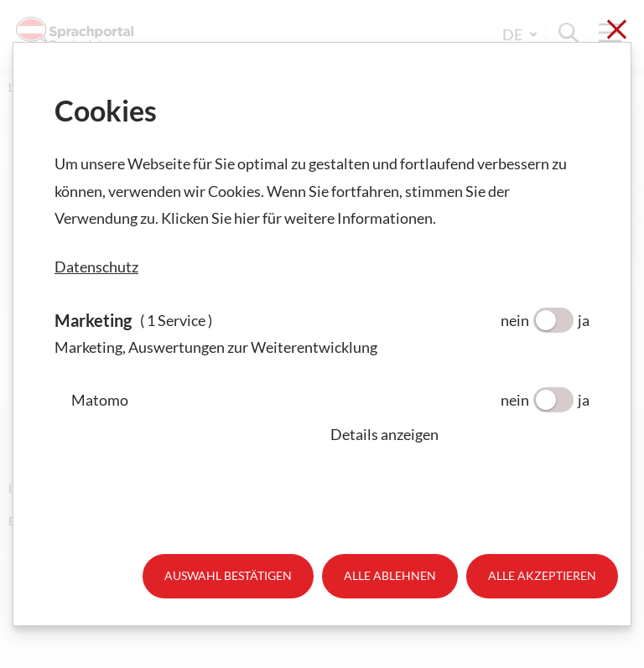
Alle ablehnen (390, 575)
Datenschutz (96, 267)
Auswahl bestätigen (228, 575)
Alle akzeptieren (542, 575)
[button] (460, 434)
